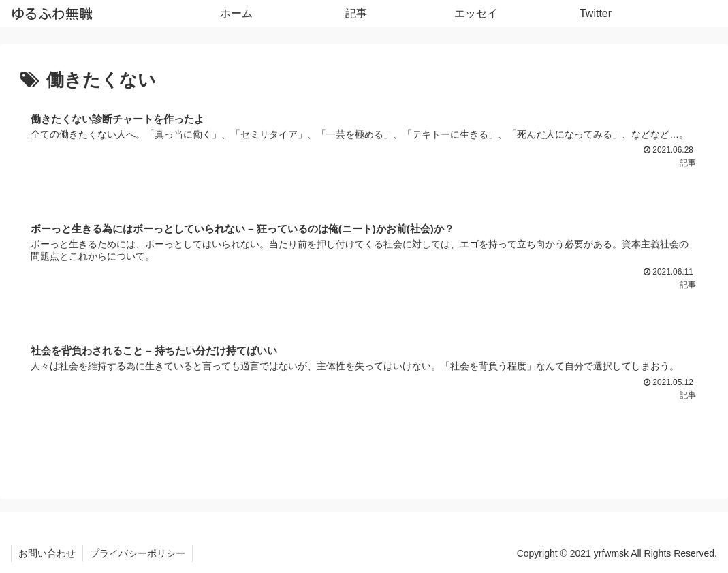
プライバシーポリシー (138, 553)
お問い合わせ (47, 553)
